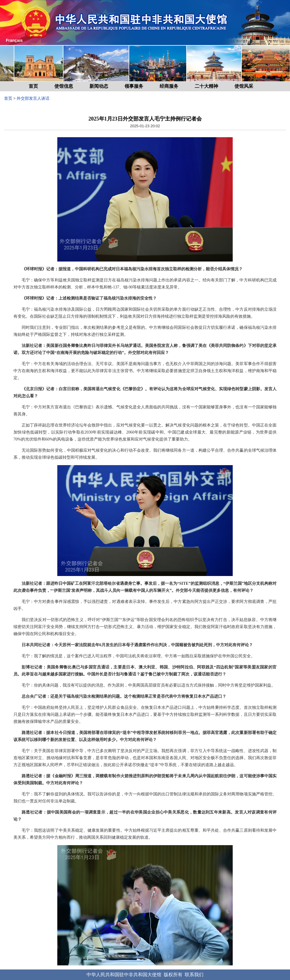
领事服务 (134, 86)
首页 (33, 86)
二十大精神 (206, 86)
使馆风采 (244, 86)
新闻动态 (99, 86)
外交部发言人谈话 (33, 98)
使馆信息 (64, 86)
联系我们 (194, 975)
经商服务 (169, 86)
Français (14, 40)
